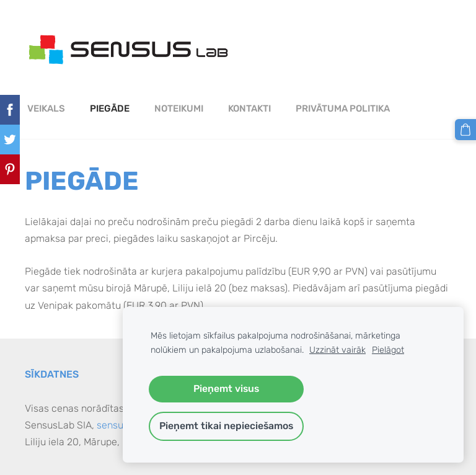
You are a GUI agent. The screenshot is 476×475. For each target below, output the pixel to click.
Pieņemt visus (226, 388)
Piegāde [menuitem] (110, 109)
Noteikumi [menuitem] (179, 109)
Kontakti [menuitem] (249, 109)
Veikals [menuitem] (46, 109)
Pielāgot (388, 350)
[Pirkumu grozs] (465, 130)
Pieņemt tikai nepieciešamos (226, 426)
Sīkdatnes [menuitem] (52, 374)
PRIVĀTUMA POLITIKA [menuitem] (343, 109)
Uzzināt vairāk (337, 350)
